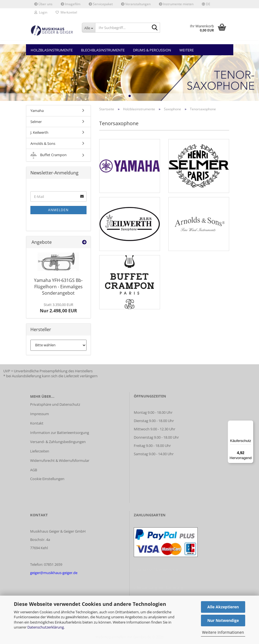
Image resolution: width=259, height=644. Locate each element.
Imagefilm (71, 4)
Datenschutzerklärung (46, 627)
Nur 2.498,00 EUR (58, 308)
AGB (34, 470)
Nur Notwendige (223, 620)
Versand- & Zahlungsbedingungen (58, 442)
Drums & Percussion (152, 50)
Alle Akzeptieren (223, 607)
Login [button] (41, 12)
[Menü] (250, 424)
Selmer (36, 122)
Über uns (43, 4)
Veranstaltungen (136, 4)
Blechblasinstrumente (103, 50)
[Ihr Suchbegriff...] (88, 28)
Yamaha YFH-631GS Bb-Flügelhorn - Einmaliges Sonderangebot (58, 287)
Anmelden (58, 210)
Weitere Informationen (223, 632)
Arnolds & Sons (43, 143)
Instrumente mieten (176, 4)
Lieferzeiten (40, 451)
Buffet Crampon (49, 155)
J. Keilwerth (39, 132)
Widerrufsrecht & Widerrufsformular (60, 460)
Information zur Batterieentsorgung (60, 433)
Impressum (40, 414)
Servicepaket (101, 4)
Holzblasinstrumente (52, 50)
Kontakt (37, 423)
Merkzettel (66, 12)
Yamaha (37, 111)
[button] (206, 4)
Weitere (187, 50)
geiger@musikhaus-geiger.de (54, 573)
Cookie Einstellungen (47, 479)
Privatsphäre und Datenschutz (55, 404)
